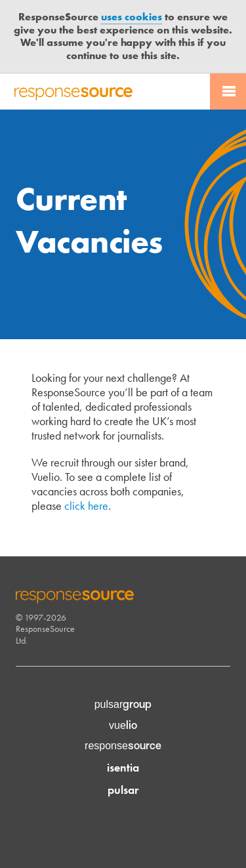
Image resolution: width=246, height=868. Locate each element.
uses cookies (132, 17)
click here (86, 506)
